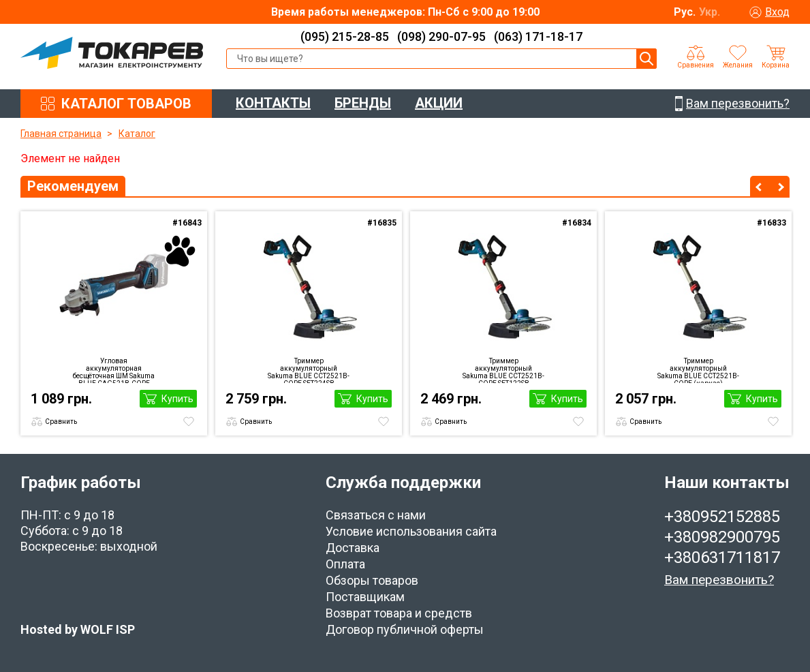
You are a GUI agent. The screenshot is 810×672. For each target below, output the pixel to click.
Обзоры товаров (372, 580)
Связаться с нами (376, 515)
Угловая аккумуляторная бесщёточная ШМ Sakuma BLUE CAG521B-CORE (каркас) (114, 370)
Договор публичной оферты (405, 629)
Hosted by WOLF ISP (78, 629)
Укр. (710, 12)
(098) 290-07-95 (441, 36)
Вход (777, 12)
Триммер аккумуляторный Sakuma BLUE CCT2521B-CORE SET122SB (503, 370)
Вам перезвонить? (719, 580)
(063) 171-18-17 (538, 36)
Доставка (353, 548)
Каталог (137, 134)
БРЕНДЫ (363, 103)
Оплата (345, 564)
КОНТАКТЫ (273, 103)
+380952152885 (722, 517)
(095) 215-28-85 (345, 36)
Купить (177, 399)
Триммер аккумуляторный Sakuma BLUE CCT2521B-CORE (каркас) (698, 370)
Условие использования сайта (411, 531)
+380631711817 (722, 558)
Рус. (685, 12)
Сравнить (61, 422)
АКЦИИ (439, 103)
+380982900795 (722, 537)
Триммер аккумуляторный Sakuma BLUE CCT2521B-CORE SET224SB (309, 370)
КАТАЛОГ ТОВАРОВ (126, 104)
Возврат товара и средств (399, 613)
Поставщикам (365, 597)
